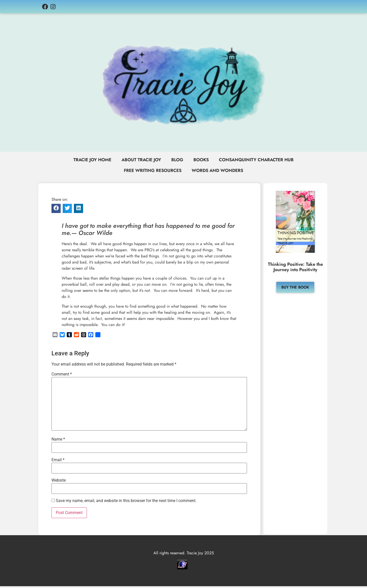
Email (58, 461)
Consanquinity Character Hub (259, 160)
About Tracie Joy (140, 160)
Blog (177, 160)
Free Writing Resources (151, 172)
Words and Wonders (219, 172)
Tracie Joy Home (89, 160)
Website (59, 482)
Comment (62, 376)
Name (58, 441)
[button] (56, 210)
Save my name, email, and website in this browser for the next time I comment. (126, 503)
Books (202, 160)
